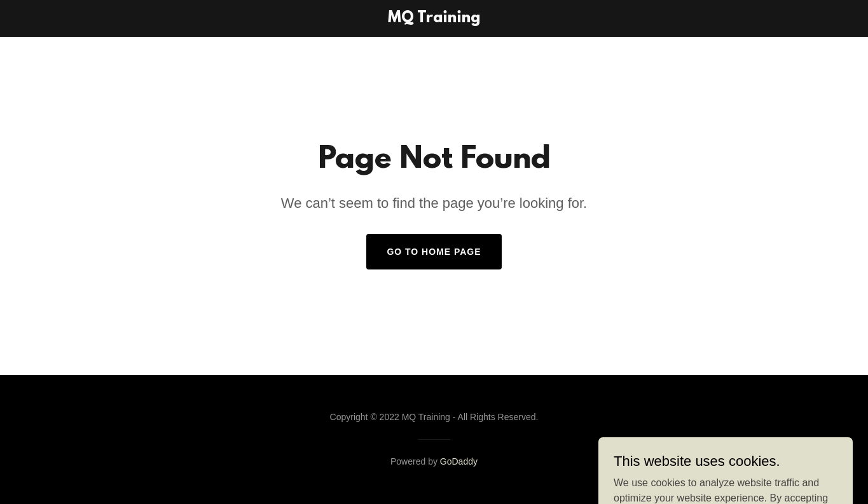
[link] (434, 19)
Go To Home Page (434, 252)
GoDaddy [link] (459, 461)
